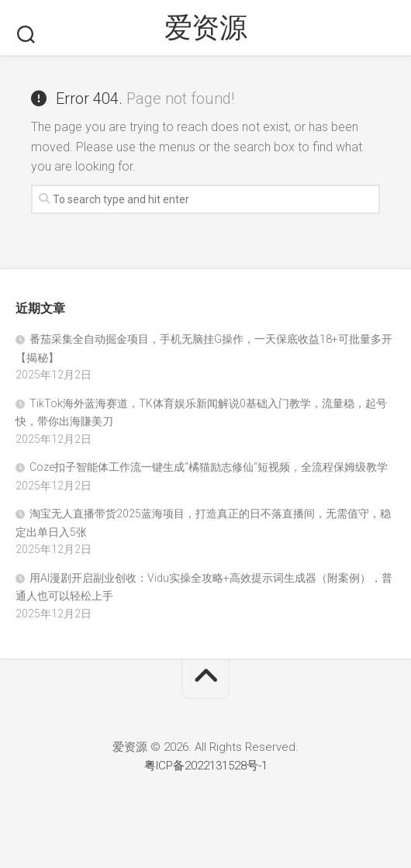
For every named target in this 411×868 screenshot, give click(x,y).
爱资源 (206, 28)
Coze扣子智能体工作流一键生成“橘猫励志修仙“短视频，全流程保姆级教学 (209, 467)
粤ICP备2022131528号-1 (206, 766)
